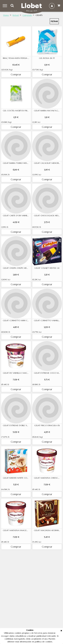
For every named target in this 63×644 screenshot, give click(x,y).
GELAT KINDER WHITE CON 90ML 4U (17, 478)
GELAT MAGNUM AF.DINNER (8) (48, 530)
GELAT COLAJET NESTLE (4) (47, 268)
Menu (5, 6)
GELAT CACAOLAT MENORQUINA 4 (48, 163)
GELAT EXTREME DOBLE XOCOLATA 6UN (17, 425)
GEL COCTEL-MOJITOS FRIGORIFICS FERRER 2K (17, 111)
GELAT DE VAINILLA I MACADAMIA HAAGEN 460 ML (17, 373)
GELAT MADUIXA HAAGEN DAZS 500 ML (17, 530)
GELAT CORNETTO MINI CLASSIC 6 (17, 320)
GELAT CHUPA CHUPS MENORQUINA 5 (17, 268)
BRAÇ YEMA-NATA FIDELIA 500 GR (17, 58)
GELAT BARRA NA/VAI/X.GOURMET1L (48, 111)
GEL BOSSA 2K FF (47, 58)
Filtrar (54, 21)
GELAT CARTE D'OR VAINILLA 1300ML (17, 216)
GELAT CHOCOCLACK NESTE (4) (48, 216)
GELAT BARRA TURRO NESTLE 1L (17, 163)
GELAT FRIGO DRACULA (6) (47, 425)
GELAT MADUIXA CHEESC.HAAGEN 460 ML (48, 478)
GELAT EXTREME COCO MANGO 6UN (48, 373)
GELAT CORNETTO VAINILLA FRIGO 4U (48, 320)
